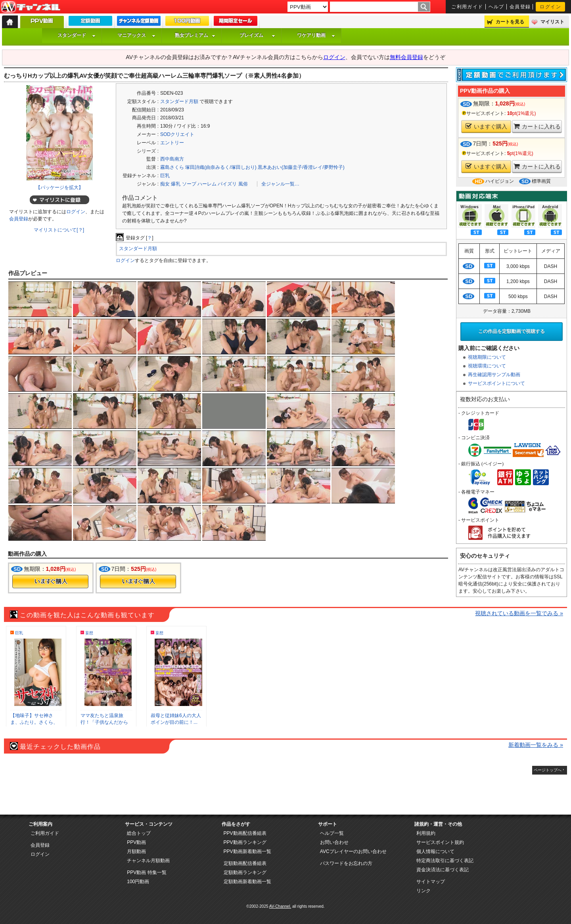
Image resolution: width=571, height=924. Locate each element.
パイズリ (227, 184)
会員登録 (520, 7)
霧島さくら (172, 167)
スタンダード (77, 35)
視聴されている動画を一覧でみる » (519, 613)
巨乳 (165, 176)
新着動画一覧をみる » (536, 745)
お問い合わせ (334, 842)
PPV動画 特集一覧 (147, 872)
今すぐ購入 (50, 582)
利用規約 (426, 833)
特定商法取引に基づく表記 (445, 861)
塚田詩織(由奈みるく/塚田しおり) (221, 167)
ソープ (189, 184)
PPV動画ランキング (245, 842)
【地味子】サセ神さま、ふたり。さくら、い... (34, 722)
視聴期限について (487, 357)
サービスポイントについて (496, 383)
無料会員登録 (406, 57)
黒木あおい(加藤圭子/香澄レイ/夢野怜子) (301, 167)
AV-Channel (31, 7)
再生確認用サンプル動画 (494, 375)
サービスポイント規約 (440, 842)
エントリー (172, 143)
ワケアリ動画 (316, 35)
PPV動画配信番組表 (245, 833)
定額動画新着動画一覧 (247, 882)
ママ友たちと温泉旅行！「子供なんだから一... (104, 722)
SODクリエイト (177, 134)
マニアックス (136, 35)
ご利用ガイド (467, 7)
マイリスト (552, 22)
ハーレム (207, 184)
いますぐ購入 (486, 126)
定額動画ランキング (245, 872)
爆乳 (176, 184)
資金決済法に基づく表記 (443, 870)
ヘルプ (496, 7)
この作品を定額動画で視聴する (512, 331)
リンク (423, 891)
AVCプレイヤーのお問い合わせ (353, 851)
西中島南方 (172, 159)
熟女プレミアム (195, 35)
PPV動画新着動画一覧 (247, 851)
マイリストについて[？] (59, 230)
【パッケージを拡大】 (59, 187)
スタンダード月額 (179, 101)
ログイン (550, 7)
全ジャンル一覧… (280, 184)
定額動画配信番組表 (245, 863)
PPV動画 (136, 842)
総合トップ (139, 833)
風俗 (243, 184)
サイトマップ (431, 882)
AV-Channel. (280, 906)
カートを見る (510, 22)
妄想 (89, 633)
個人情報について (435, 851)
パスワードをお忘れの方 (346, 863)
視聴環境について (487, 366)
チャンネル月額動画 (148, 861)
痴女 (165, 184)
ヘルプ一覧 (332, 833)
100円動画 (138, 882)
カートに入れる (537, 126)
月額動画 (136, 851)
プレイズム (257, 35)
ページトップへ (548, 770)
